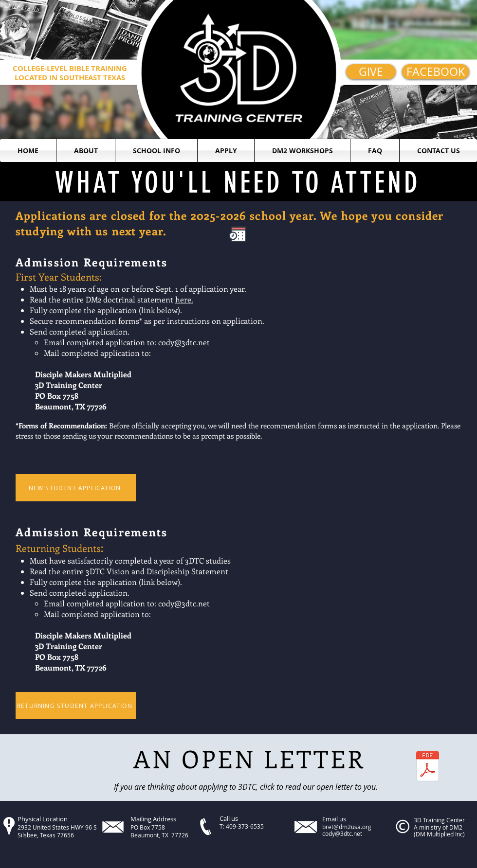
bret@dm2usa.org (347, 827)
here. (184, 299)
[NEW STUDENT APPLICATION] (76, 488)
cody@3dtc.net (184, 342)
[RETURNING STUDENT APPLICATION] (76, 706)
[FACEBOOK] (436, 72)
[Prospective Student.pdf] (428, 767)
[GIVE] (371, 72)
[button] (86, 151)
